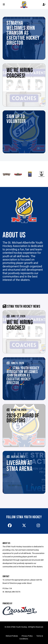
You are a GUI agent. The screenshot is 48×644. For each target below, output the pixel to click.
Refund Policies (12, 636)
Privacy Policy (27, 636)
